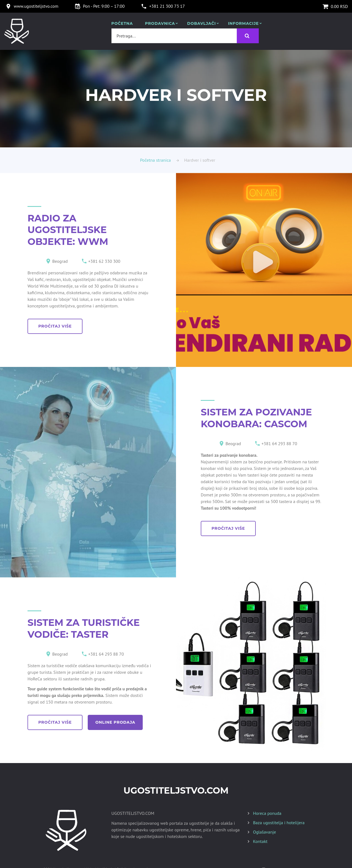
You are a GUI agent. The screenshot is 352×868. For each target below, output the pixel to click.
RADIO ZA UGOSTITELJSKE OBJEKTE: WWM (68, 230)
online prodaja (115, 722)
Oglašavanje (265, 832)
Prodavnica (160, 24)
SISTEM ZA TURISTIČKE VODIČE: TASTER (84, 628)
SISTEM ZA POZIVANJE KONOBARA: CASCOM (256, 418)
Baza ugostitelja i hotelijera (279, 823)
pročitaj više (55, 326)
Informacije (243, 24)
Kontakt (260, 841)
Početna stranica (155, 160)
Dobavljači (202, 24)
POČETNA (122, 24)
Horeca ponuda (267, 813)
